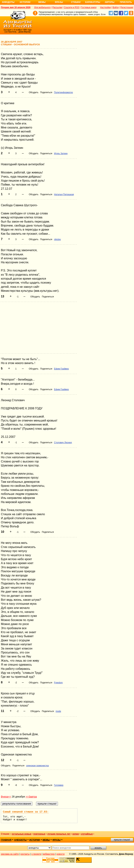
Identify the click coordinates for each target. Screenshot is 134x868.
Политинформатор (63, 92)
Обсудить (34, 92)
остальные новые (22, 834)
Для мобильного (42, 7)
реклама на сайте (10, 854)
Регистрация (127, 7)
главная (6, 840)
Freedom (58, 683)
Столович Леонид (63, 443)
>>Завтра (31, 797)
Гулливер (59, 785)
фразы (56, 840)
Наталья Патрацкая (64, 194)
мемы (46, 840)
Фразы (59, 2)
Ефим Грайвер (61, 369)
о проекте (36, 854)
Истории (25, 2)
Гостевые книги (89, 7)
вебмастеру (49, 854)
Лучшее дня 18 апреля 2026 (16, 7)
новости (60, 854)
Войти (116, 7)
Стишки (76, 2)
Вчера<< (6, 797)
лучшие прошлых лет (59, 834)
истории (35, 840)
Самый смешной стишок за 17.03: (26, 812)
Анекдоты (8, 2)
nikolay (57, 239)
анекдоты (20, 840)
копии (76, 834)
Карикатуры (93, 2)
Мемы (42, 2)
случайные (87, 834)
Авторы (110, 2)
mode (58, 711)
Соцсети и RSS (72, 7)
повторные (39, 834)
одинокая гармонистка (37, 766)
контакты (25, 854)
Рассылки (57, 7)
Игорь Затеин (61, 153)
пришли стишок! (122, 840)
